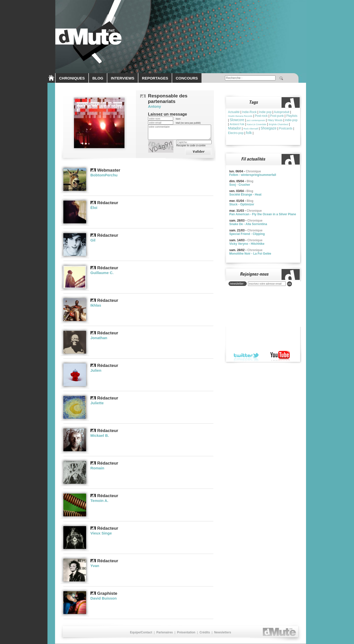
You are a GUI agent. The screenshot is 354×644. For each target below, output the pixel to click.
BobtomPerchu (104, 175)
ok (289, 284)
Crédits (205, 632)
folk (249, 133)
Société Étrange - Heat (245, 195)
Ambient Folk (237, 124)
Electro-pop (236, 133)
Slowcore (237, 120)
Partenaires (165, 632)
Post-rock (261, 116)
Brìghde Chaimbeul (278, 124)
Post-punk (277, 116)
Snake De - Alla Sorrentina (248, 224)
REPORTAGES (155, 78)
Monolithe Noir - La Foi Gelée (250, 254)
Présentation (186, 632)
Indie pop (265, 112)
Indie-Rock (249, 112)
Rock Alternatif (251, 129)
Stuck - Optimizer (242, 204)
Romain (97, 468)
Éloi (94, 208)
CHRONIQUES (72, 78)
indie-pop (291, 120)
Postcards (286, 128)
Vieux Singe (101, 533)
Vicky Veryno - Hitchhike (247, 244)
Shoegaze (269, 128)
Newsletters (223, 632)
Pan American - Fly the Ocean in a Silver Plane (263, 214)
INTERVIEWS (123, 78)
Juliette (97, 403)
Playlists (292, 116)
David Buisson (104, 598)
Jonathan (99, 338)
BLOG (98, 78)
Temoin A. (99, 501)
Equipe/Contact (141, 632)
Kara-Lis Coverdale (257, 124)
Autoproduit (282, 112)
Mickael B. (100, 435)
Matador (234, 128)
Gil (93, 240)
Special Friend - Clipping (247, 234)
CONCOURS (187, 78)
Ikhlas (96, 305)
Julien (96, 370)
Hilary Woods (275, 120)
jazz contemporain (256, 120)
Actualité (234, 112)
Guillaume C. (102, 273)
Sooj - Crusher (240, 185)
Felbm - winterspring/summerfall (253, 175)
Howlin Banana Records (240, 116)
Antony (155, 106)
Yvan (95, 566)
